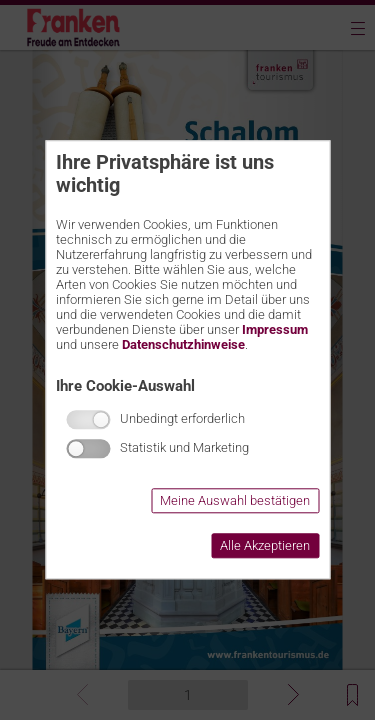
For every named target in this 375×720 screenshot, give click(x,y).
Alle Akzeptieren (265, 546)
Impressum (275, 329)
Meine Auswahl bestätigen (235, 501)
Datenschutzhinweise (183, 344)
